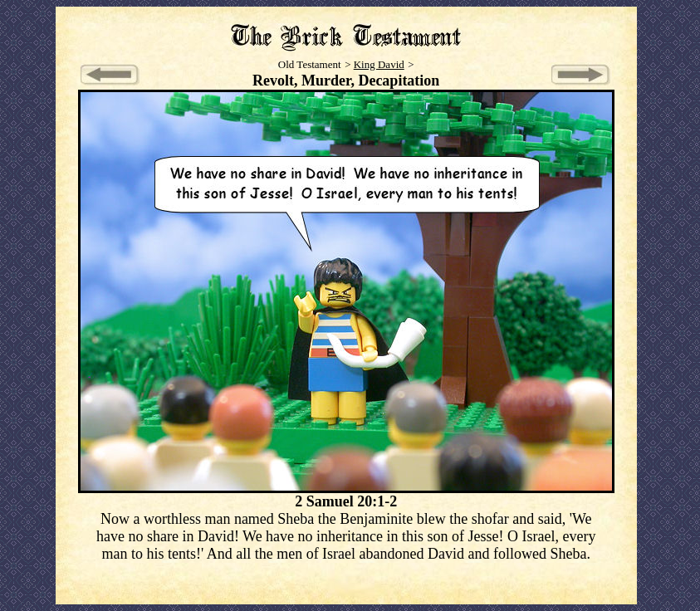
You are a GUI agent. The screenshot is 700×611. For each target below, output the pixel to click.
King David (379, 64)
